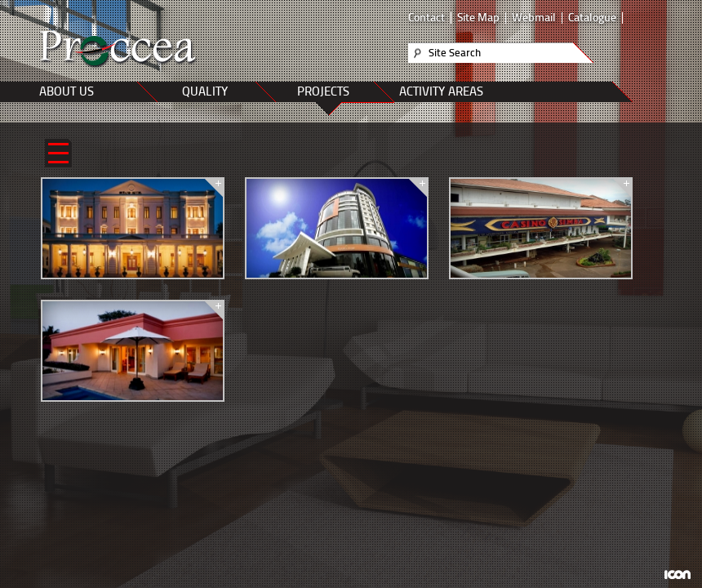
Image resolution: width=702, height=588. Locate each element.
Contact (427, 18)
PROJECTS (323, 91)
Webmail (534, 18)
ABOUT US (67, 91)
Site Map (478, 18)
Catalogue (592, 18)
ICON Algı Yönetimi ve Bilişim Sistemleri (677, 575)
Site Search (455, 53)
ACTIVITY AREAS (441, 91)
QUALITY (205, 91)
